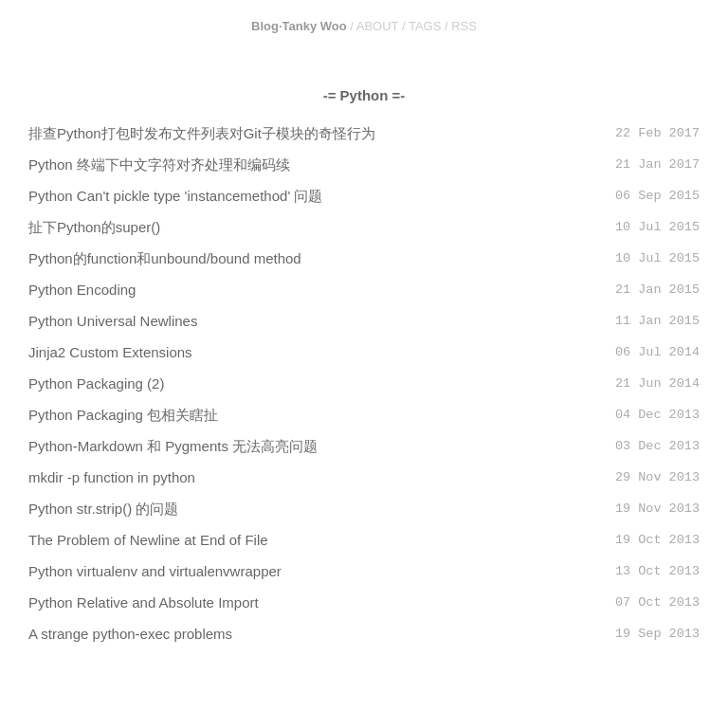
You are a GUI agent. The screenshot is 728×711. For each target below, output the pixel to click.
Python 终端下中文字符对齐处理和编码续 (159, 164)
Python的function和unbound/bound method (165, 258)
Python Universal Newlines (113, 321)
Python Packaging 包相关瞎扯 (123, 415)
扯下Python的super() (94, 227)
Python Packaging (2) (96, 383)
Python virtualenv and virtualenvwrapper (155, 571)
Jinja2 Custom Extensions (110, 352)
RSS (464, 26)
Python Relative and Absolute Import (144, 602)
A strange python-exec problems (130, 634)
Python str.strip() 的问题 (103, 509)
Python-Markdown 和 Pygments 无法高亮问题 (173, 446)
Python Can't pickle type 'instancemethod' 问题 (175, 196)
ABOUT (378, 26)
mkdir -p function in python (112, 477)
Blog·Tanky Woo (299, 26)
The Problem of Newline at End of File (148, 540)
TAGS (425, 26)
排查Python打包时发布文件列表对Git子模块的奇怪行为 (202, 133)
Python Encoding (82, 290)
